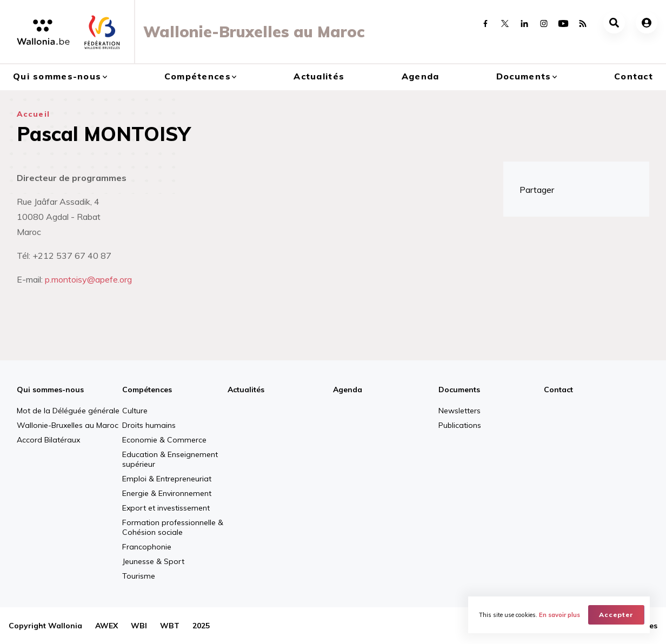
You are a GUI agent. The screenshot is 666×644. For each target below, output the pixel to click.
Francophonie (147, 547)
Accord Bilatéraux (48, 440)
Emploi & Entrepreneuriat (167, 479)
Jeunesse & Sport (153, 561)
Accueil (33, 114)
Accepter (616, 615)
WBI (139, 626)
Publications (460, 425)
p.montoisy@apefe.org (88, 279)
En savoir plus (560, 615)
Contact (634, 76)
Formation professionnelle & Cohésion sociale (173, 527)
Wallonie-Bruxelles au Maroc (68, 425)
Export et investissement (166, 508)
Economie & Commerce (164, 440)
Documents (524, 76)
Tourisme (139, 576)
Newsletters (459, 411)
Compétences (198, 76)
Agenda (421, 76)
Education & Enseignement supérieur (170, 459)
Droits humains (149, 425)
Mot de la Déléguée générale (68, 411)
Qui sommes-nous (57, 76)
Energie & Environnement (167, 493)
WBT (170, 626)
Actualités (319, 76)
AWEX (106, 626)
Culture (135, 411)
